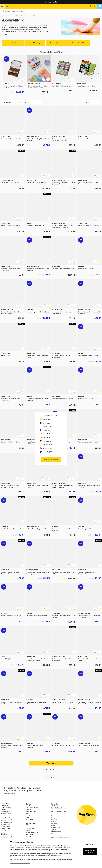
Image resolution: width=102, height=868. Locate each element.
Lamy (28, 827)
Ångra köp (4, 838)
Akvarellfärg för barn (13, 43)
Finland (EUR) (45, 430)
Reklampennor (6, 825)
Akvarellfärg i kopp (35, 43)
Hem (3, 16)
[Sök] (51, 11)
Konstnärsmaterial (12, 16)
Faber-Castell (31, 829)
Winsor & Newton (32, 832)
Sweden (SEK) (45, 420)
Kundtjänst (4, 806)
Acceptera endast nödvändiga (20, 863)
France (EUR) (45, 438)
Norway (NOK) (45, 423)
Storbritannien (56, 832)
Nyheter (29, 817)
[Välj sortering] (91, 102)
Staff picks (30, 819)
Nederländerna (56, 828)
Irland (53, 826)
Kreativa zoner (6, 828)
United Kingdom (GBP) (48, 448)
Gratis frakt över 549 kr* (51, 2)
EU (52, 834)
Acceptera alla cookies (90, 851)
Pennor (28, 810)
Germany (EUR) (46, 441)
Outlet (28, 815)
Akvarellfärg (33, 16)
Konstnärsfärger (23, 16)
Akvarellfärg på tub (56, 43)
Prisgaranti (4, 830)
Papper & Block (31, 812)
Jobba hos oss (6, 811)
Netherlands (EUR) (47, 445)
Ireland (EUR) (45, 434)
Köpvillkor (4, 834)
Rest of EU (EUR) (46, 452)
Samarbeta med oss (7, 821)
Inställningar (90, 844)
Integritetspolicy (6, 836)
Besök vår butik (6, 813)
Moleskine (29, 834)
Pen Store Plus (6, 817)
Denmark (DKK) (46, 427)
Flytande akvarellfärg (79, 43)
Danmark (54, 820)
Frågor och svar (6, 808)
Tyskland (54, 830)
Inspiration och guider (8, 819)
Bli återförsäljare (6, 823)
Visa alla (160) (31, 836)
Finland (54, 822)
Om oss (3, 809)
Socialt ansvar (5, 826)
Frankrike (54, 824)
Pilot (28, 825)
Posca (28, 831)
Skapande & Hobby (32, 808)
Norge (53, 818)
